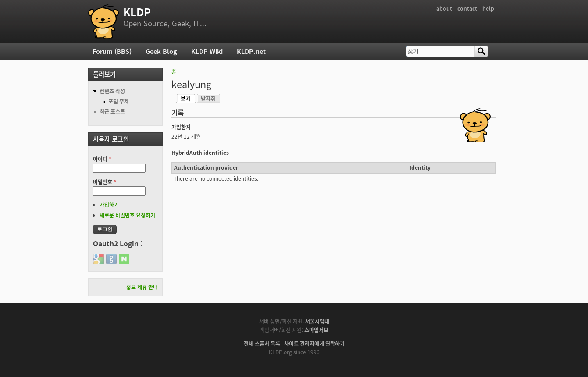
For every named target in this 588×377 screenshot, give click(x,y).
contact (467, 8)
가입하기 (109, 205)
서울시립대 (317, 321)
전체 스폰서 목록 (262, 344)
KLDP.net (251, 51)
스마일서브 (316, 330)
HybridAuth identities (200, 153)
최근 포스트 (112, 111)
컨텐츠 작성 (112, 91)
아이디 (102, 159)
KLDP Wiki (207, 51)
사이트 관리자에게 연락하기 (314, 344)
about (444, 8)
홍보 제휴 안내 (142, 287)
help (488, 8)
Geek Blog (161, 51)
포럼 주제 (119, 101)
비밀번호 (105, 182)
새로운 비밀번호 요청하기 (127, 215)
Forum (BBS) (112, 51)
